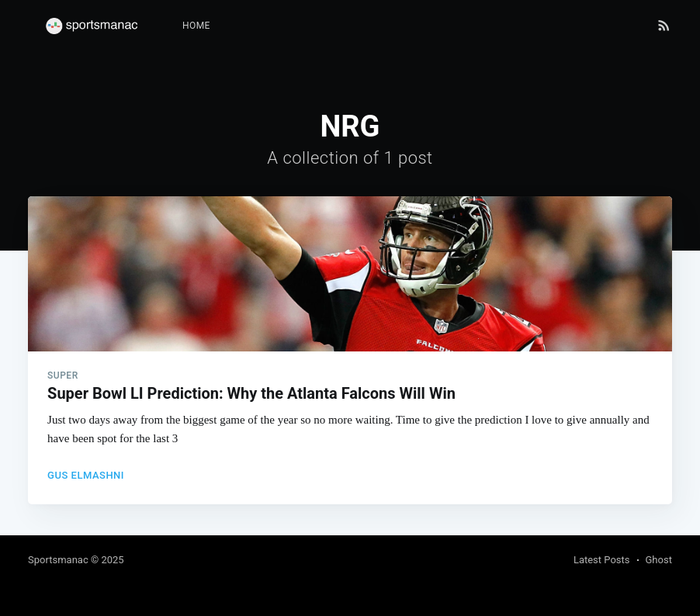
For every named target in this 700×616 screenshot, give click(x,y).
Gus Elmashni (86, 475)
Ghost (659, 560)
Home (196, 26)
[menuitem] (196, 26)
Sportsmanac (58, 560)
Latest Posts (602, 560)
